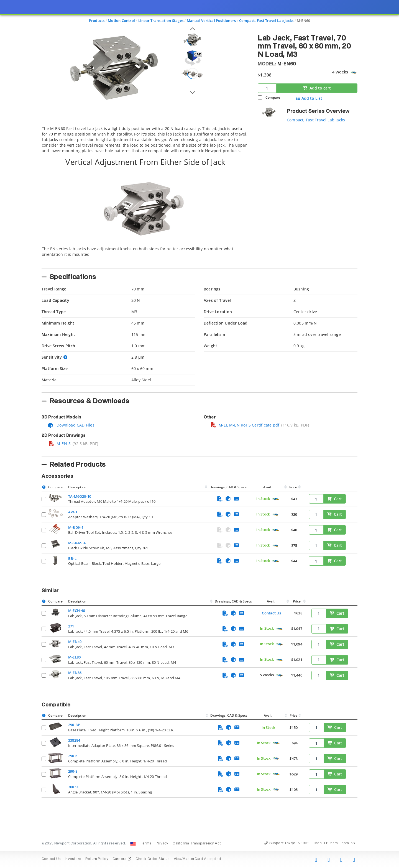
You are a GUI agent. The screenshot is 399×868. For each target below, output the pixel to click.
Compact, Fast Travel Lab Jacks (316, 120)
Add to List (309, 98)
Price (293, 487)
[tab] (145, 196)
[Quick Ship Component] (354, 72)
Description (77, 487)
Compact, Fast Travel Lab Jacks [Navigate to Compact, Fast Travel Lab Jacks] (266, 21)
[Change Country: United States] (133, 844)
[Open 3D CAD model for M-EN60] (193, 58)
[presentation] (199, 434)
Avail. (268, 487)
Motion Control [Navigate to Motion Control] (121, 21)
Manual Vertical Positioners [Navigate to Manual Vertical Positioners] (211, 21)
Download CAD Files (71, 425)
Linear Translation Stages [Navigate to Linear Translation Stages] (161, 21)
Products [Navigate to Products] (97, 21)
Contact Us (271, 613)
